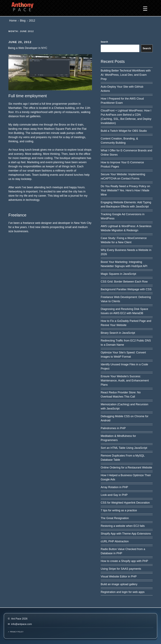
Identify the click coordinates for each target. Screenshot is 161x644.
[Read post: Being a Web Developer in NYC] (50, 72)
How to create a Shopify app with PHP (124, 561)
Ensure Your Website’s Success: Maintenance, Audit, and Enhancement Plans (125, 381)
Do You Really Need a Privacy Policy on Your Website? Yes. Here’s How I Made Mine (125, 190)
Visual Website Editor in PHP (119, 577)
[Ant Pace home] (23, 7)
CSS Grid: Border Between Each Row (124, 282)
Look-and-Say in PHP (114, 495)
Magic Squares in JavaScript (118, 274)
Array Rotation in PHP (114, 487)
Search (104, 42)
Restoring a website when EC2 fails (123, 526)
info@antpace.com (21, 624)
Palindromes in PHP (113, 428)
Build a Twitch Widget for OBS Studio (124, 131)
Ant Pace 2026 (19, 619)
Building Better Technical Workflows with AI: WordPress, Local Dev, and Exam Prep (126, 75)
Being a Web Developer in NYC (28, 48)
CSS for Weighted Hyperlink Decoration (125, 503)
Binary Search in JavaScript (118, 333)
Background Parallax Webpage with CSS (126, 289)
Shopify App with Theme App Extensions (126, 534)
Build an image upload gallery (119, 584)
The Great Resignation (115, 518)
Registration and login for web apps (123, 592)
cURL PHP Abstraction (115, 541)
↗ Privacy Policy (16, 632)
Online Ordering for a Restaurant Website (126, 468)
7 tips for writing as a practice (119, 510)
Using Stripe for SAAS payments (121, 569)
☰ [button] (145, 9)
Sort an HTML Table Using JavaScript (124, 448)
